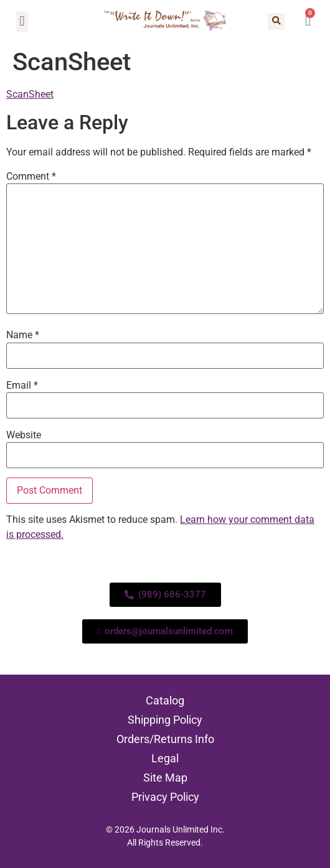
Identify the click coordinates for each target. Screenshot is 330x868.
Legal (165, 758)
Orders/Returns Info (165, 739)
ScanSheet (30, 94)
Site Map (165, 778)
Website (24, 435)
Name (23, 335)
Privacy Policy (165, 797)
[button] (22, 21)
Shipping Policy (165, 720)
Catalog (165, 700)
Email (22, 386)
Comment (31, 177)
